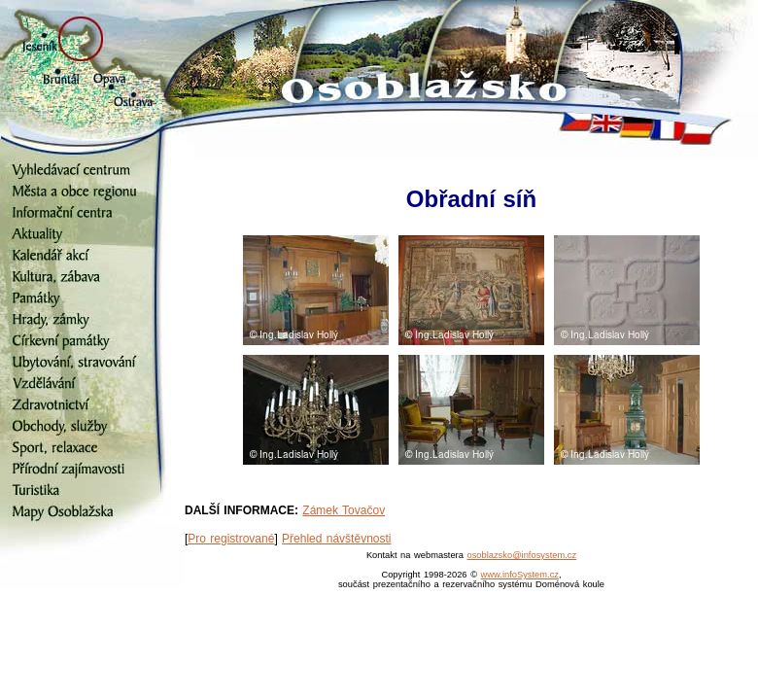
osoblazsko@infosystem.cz (521, 555)
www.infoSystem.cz (520, 575)
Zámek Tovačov (344, 510)
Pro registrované (231, 539)
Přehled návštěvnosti (336, 539)
